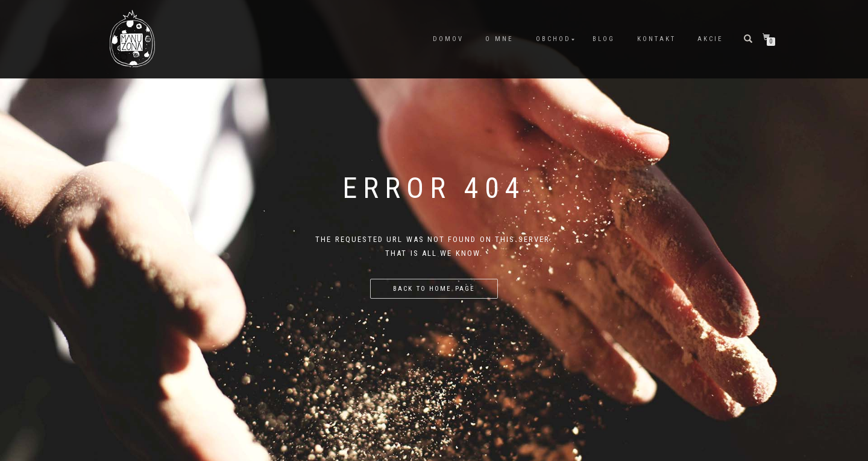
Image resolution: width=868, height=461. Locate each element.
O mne (499, 39)
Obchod (553, 39)
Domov (448, 39)
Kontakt (656, 39)
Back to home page (434, 289)
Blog (604, 39)
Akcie (710, 39)
